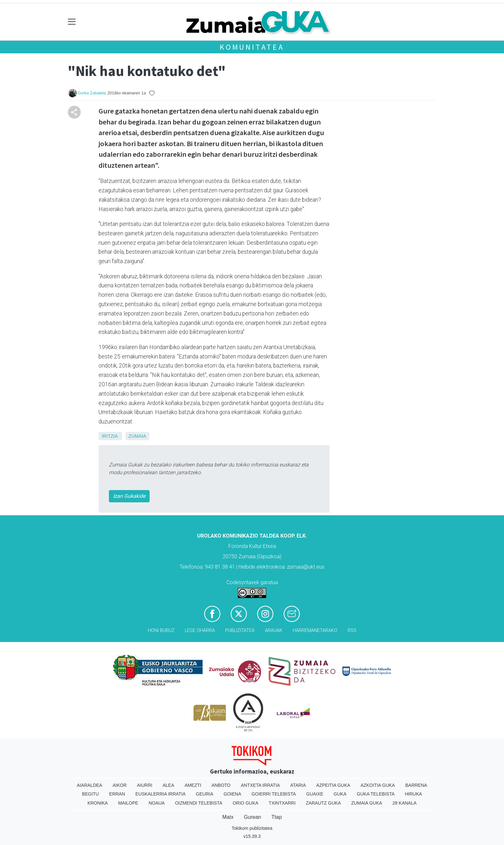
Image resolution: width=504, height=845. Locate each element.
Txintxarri (282, 803)
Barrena (416, 785)
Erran (117, 794)
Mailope (128, 803)
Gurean (252, 817)
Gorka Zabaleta (92, 93)
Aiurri (145, 785)
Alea (168, 785)
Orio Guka (245, 803)
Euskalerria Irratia (160, 794)
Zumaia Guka (367, 803)
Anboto (221, 785)
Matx (228, 817)
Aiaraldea (90, 785)
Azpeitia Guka (333, 785)
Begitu (90, 794)
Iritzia (110, 436)
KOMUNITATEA (252, 47)
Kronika (98, 803)
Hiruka (413, 794)
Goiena (232, 794)
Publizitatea (240, 631)
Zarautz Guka (323, 803)
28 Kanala (405, 803)
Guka (340, 794)
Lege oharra (200, 631)
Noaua (157, 803)
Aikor (120, 785)
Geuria (205, 794)
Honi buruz (161, 631)
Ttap (277, 817)
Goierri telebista (273, 794)
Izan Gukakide (129, 496)
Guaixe (315, 794)
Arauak (274, 631)
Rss (352, 631)
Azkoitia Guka (378, 785)
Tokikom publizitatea (252, 828)
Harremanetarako (315, 631)
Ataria (298, 785)
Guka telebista (376, 794)
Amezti (193, 785)
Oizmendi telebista (199, 803)
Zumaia (137, 436)
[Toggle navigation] (72, 22)
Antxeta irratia (261, 785)
